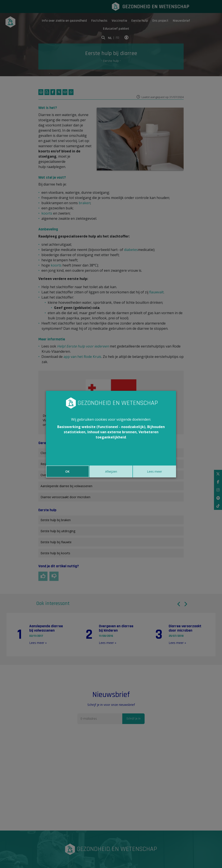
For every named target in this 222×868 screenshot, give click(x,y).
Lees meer (154, 471)
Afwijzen (111, 471)
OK (67, 471)
